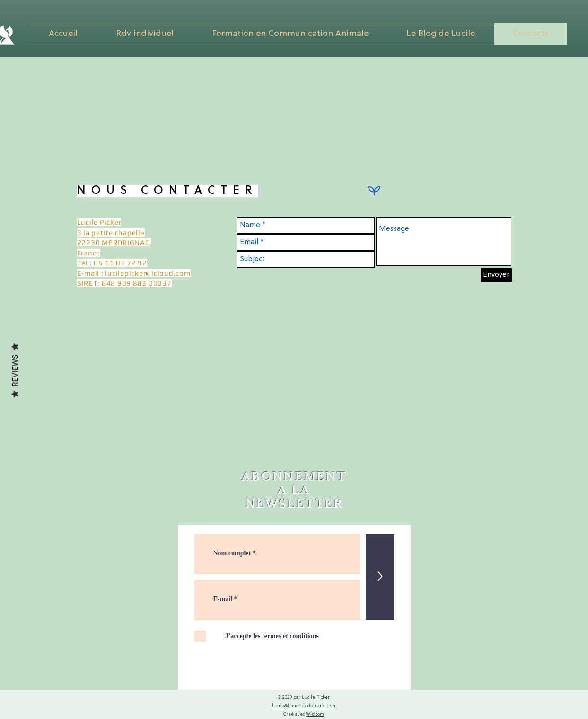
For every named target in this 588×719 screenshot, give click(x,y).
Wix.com (315, 715)
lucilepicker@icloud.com (148, 273)
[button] (290, 34)
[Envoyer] (496, 275)
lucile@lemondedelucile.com (304, 706)
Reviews (15, 371)
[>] (380, 577)
